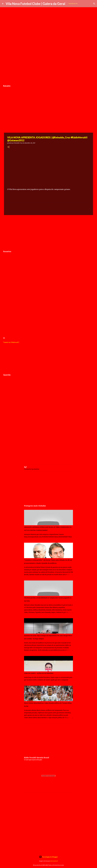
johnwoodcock (54, 861)
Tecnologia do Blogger (49, 857)
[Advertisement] (48, 68)
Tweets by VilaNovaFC (11, 342)
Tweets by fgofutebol (32, 469)
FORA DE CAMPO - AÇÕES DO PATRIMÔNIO (39, 673)
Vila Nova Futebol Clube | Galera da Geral (35, 4)
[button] (8, 147)
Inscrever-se (73, 4)
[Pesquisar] (94, 4)
